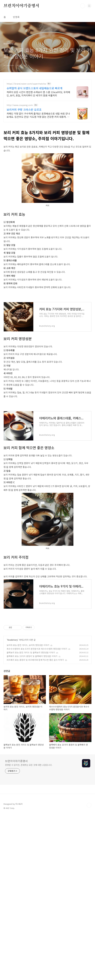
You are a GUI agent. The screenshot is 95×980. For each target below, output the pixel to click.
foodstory (13, 722)
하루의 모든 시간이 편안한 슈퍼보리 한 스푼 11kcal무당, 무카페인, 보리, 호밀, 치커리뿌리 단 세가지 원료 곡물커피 (38, 94)
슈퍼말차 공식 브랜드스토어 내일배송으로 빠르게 (35, 88)
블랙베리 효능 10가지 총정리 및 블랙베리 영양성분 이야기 (32, 739)
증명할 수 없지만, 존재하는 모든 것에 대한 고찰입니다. (29, 848)
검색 (83, 6)
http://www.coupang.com (20, 105)
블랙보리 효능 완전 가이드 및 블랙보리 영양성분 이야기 (31, 735)
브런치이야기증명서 (21, 6)
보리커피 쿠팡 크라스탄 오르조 (24, 109)
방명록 (16, 17)
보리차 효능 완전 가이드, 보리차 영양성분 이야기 (28, 728)
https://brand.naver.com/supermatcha (26, 84)
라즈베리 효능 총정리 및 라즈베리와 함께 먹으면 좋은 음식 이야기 (35, 742)
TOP (89, 888)
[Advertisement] (47, 419)
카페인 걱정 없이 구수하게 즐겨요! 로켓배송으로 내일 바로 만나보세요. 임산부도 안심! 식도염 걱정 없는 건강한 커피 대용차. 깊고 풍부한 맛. (38, 115)
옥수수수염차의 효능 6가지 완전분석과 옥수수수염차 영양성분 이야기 (37, 731)
